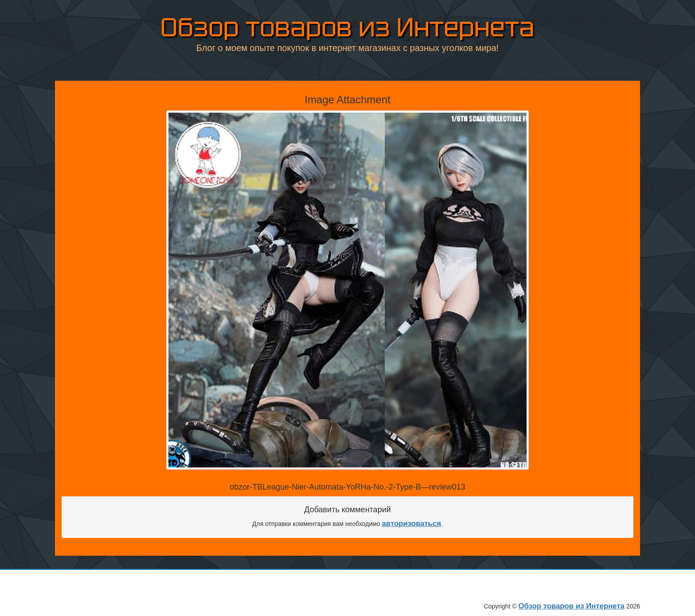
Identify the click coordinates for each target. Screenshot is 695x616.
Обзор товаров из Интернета (347, 26)
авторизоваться (412, 524)
